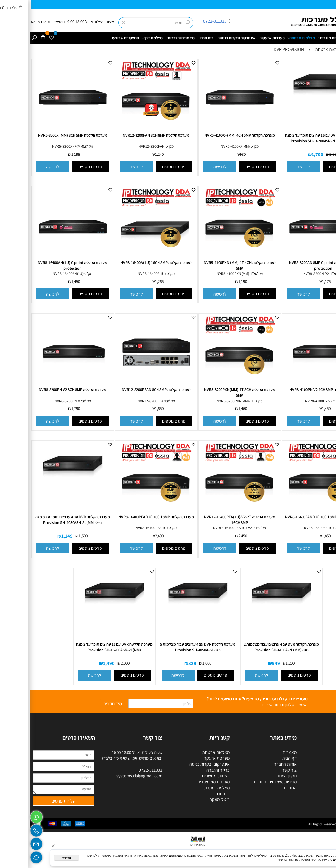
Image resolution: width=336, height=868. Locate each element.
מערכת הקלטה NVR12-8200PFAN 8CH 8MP (126, 390)
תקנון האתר (257, 776)
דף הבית (328, 38)
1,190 (213, 282)
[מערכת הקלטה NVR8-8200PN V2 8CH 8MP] (43, 387)
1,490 (79, 663)
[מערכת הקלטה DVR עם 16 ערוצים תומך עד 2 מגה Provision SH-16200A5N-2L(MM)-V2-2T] (293, 106)
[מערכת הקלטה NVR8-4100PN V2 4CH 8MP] (293, 387)
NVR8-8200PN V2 (38, 401)
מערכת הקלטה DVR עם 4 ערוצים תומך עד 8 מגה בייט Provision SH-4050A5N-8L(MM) (43, 520)
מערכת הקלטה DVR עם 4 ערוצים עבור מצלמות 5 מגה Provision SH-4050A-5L (168, 647)
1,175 (296, 282)
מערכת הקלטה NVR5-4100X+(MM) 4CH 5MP (210, 135)
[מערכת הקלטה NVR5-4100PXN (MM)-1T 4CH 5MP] (210, 259)
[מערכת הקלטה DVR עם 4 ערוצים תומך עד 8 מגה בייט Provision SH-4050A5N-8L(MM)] (43, 487)
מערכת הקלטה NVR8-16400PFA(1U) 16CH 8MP (126, 517)
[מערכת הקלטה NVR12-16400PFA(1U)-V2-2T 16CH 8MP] (210, 514)
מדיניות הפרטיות (258, 860)
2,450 (213, 536)
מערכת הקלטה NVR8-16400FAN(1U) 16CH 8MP (293, 517)
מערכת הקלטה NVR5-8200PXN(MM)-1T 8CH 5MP (210, 392)
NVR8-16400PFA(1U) (122, 528)
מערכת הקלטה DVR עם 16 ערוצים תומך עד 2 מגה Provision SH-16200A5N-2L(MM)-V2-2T (293, 138)
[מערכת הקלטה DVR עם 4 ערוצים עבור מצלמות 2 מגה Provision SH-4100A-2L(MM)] (252, 614)
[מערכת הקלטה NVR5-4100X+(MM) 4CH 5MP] (210, 132)
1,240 (129, 155)
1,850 (296, 536)
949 (246, 663)
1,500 (53, 536)
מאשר (37, 858)
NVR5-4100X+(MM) (205, 146)
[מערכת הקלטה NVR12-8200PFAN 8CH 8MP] (126, 387)
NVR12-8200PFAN (122, 401)
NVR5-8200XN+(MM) (38, 146)
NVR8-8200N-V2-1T (289, 273)
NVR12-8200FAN (122, 146)
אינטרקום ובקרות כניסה (206, 38)
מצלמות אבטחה (271, 38)
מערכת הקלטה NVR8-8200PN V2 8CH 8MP (43, 390)
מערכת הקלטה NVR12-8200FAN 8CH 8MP (126, 135)
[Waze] (6, 856)
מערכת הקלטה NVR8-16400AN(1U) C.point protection (43, 265)
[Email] (6, 842)
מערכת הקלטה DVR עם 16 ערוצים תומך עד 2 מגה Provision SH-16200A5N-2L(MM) (84, 647)
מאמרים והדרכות (150, 38)
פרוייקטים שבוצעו (96, 38)
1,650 (129, 409)
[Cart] (13, 38)
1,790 (288, 155)
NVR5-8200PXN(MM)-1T (205, 401)
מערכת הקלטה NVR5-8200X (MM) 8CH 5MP (43, 135)
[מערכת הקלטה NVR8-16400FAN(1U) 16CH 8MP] (293, 514)
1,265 (129, 282)
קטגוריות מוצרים (302, 38)
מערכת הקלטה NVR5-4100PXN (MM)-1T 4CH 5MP (210, 265)
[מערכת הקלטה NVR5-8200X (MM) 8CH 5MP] (43, 132)
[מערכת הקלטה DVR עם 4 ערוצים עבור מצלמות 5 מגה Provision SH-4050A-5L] (168, 614)
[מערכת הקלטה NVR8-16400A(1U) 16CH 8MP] (126, 259)
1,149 (37, 536)
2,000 (304, 155)
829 (162, 663)
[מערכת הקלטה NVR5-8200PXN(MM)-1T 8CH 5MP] (210, 387)
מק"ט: (224, 146)
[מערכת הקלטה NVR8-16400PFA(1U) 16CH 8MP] (126, 514)
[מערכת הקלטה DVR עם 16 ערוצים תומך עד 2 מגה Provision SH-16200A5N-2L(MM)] (85, 614)
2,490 (129, 536)
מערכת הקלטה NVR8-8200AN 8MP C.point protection (293, 265)
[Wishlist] (22, 38)
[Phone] (6, 829)
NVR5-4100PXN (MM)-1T (205, 273)
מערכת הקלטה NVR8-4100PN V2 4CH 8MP (293, 390)
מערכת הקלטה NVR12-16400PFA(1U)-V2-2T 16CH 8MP (210, 520)
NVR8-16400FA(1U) (289, 528)
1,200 (260, 663)
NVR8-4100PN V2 (289, 401)
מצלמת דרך (122, 38)
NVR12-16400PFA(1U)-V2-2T (205, 528)
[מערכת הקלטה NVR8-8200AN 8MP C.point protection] (293, 259)
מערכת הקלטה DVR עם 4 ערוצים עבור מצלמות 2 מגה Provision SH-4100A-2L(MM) (252, 647)
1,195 (46, 155)
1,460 (213, 409)
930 (213, 155)
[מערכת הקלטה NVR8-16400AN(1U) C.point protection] (43, 259)
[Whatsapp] (6, 816)
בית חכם (177, 38)
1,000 (177, 663)
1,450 (46, 282)
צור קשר (260, 770)
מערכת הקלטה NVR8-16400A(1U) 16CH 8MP (126, 263)
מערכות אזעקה (242, 38)
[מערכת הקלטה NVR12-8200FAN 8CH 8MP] (126, 132)
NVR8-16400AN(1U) (38, 273)
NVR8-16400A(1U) (122, 273)
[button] (274, 167)
